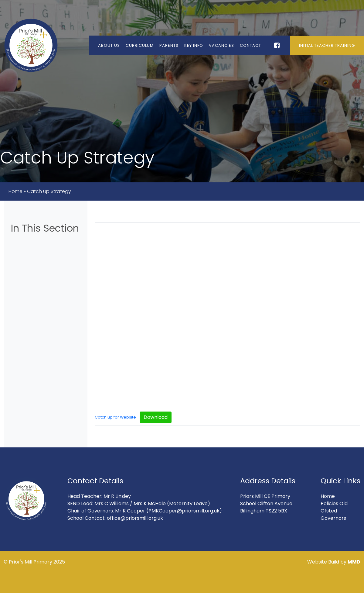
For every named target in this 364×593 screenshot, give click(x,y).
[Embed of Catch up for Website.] (228, 316)
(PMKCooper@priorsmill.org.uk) (184, 511)
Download (156, 417)
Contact (250, 45)
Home (15, 191)
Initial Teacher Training (327, 45)
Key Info (194, 45)
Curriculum (140, 45)
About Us (109, 45)
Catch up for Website (115, 417)
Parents (169, 45)
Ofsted (329, 511)
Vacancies (221, 45)
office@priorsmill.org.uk (135, 518)
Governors (333, 518)
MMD (354, 562)
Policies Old (334, 503)
